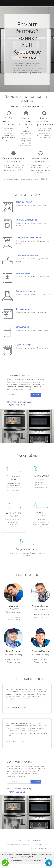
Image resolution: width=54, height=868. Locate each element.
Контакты (37, 840)
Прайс (28, 840)
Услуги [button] (17, 840)
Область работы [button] (40, 844)
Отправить (36, 395)
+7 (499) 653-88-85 (27, 58)
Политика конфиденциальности (17, 844)
